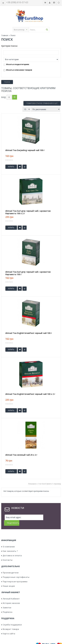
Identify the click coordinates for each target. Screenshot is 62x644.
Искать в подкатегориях (16, 64)
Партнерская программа (14, 576)
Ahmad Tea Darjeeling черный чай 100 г (25, 150)
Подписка (7, 606)
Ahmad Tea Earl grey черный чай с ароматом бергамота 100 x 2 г (28, 212)
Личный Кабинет (10, 593)
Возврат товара (10, 624)
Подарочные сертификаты (15, 572)
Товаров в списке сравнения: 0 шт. (42, 103)
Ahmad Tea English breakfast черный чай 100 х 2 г (30, 394)
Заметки (6, 602)
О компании (8, 541)
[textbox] (39, 30)
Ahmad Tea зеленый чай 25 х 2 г (21, 455)
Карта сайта (8, 628)
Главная (5, 35)
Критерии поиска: (9, 46)
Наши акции (8, 580)
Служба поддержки (12, 619)
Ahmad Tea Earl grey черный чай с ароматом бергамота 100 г (28, 273)
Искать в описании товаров (18, 70)
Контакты (7, 554)
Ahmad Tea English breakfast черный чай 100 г (29, 333)
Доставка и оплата (12, 550)
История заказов (11, 598)
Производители (10, 567)
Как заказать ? (10, 545)
